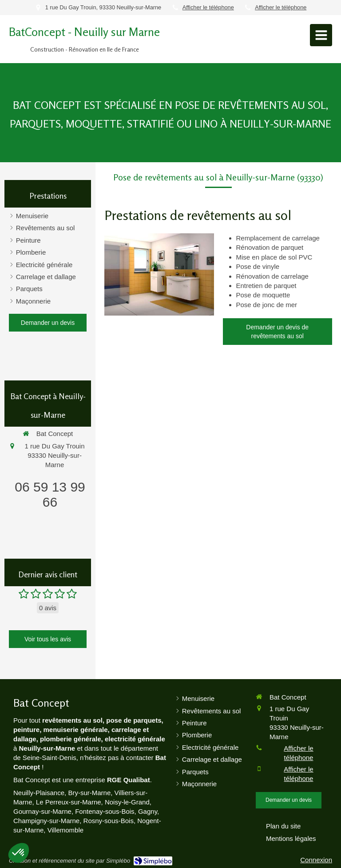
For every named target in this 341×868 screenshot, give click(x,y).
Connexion (316, 860)
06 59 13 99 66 (50, 494)
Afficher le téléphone (208, 7)
